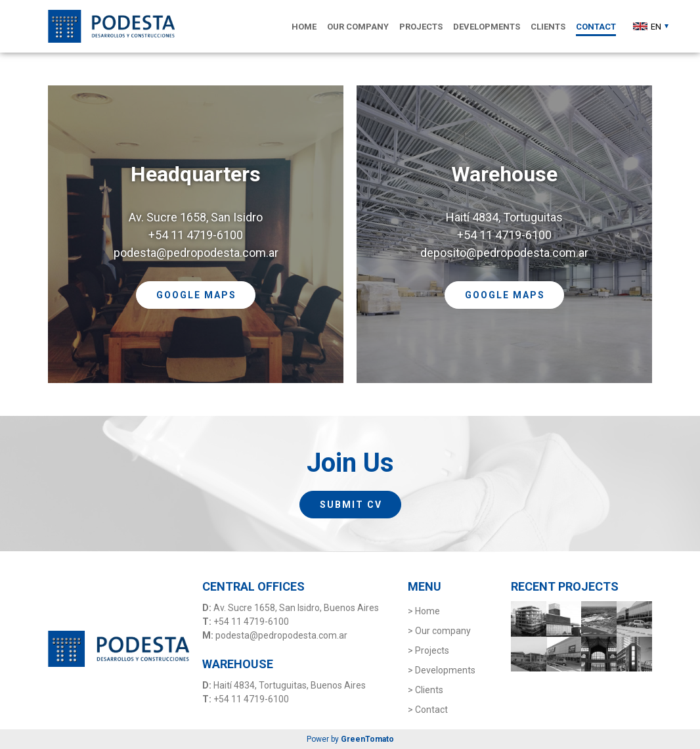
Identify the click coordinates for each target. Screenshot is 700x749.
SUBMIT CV (351, 505)
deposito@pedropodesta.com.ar (504, 253)
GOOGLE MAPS (196, 295)
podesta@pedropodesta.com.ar (196, 253)
